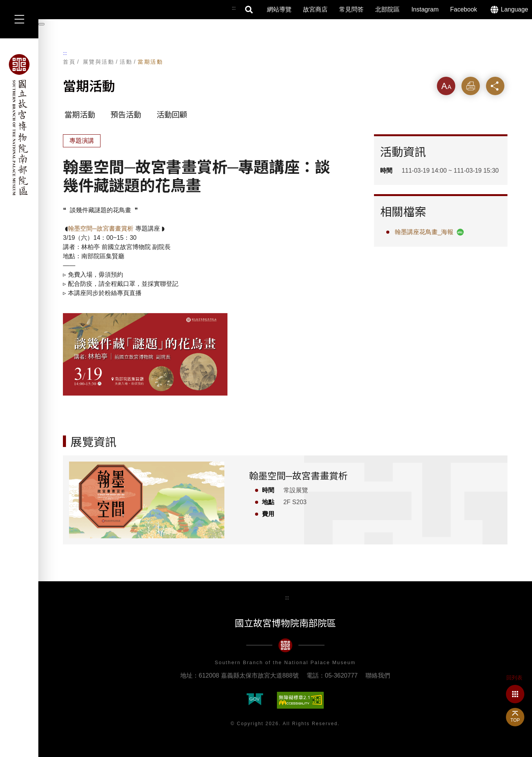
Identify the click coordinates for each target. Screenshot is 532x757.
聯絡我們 (378, 675)
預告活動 (126, 115)
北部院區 (387, 9)
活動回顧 (172, 115)
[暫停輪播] (41, 24)
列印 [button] (471, 86)
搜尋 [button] (249, 10)
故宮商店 (315, 9)
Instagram (425, 9)
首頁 (69, 62)
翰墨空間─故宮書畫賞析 (101, 228)
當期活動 (150, 62)
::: (65, 53)
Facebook (464, 9)
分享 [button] (495, 86)
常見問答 (351, 9)
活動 (126, 62)
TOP (515, 720)
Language (515, 9)
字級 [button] (446, 86)
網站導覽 (279, 9)
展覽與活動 (99, 62)
